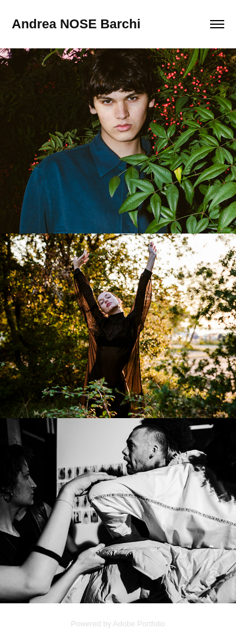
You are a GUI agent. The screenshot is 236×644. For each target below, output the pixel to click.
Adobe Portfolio (139, 624)
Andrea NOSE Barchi (76, 24)
